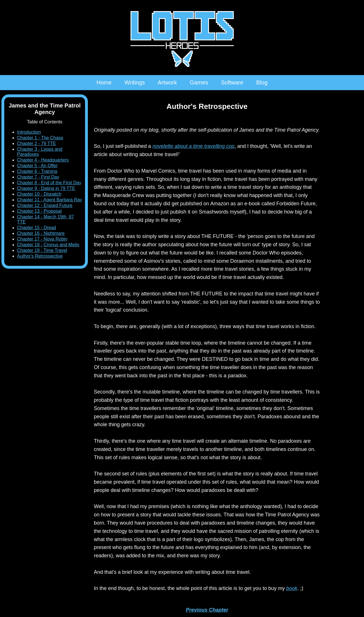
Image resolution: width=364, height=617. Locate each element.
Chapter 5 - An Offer (37, 166)
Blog (262, 82)
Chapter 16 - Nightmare (41, 233)
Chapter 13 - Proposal (39, 211)
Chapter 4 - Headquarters (43, 160)
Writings (135, 82)
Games (199, 82)
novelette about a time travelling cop (193, 146)
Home (104, 82)
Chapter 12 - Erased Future (45, 205)
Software (232, 82)
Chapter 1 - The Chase (40, 138)
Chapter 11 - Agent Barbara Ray (50, 200)
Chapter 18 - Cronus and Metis (48, 245)
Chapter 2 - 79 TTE (37, 143)
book (292, 588)
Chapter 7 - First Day (38, 177)
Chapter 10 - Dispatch (39, 194)
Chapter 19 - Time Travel (42, 250)
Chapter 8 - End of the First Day (49, 183)
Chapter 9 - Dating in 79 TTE (46, 188)
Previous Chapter (207, 610)
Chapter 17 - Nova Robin (42, 239)
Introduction (29, 132)
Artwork (167, 82)
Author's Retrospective (40, 256)
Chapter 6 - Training (37, 171)
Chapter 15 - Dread (37, 228)
